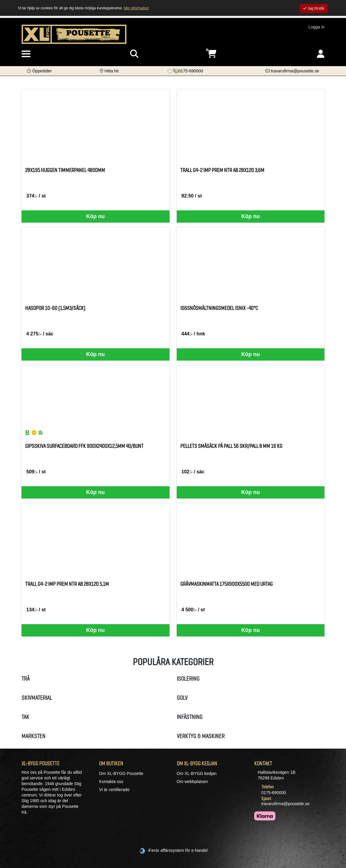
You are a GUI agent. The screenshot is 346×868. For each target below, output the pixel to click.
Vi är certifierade (114, 790)
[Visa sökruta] (134, 54)
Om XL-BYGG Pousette (121, 773)
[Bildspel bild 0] (170, 71)
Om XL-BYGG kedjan (197, 773)
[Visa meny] (26, 54)
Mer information (136, 8)
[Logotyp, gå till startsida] (74, 34)
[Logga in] (321, 54)
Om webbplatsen (192, 782)
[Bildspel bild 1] (176, 71)
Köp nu (95, 216)
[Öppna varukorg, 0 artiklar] (212, 54)
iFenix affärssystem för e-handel (178, 850)
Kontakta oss (111, 782)
